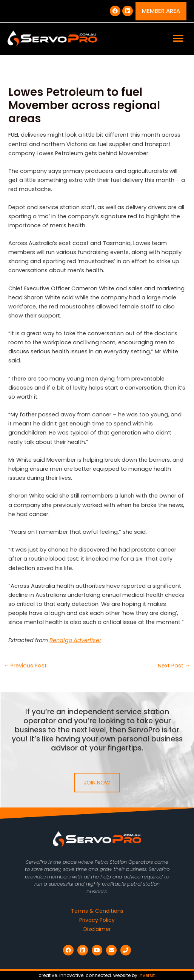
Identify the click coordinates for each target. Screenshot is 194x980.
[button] (178, 39)
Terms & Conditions (97, 911)
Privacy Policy (97, 920)
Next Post (174, 666)
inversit (147, 975)
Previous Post (25, 666)
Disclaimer (97, 929)
